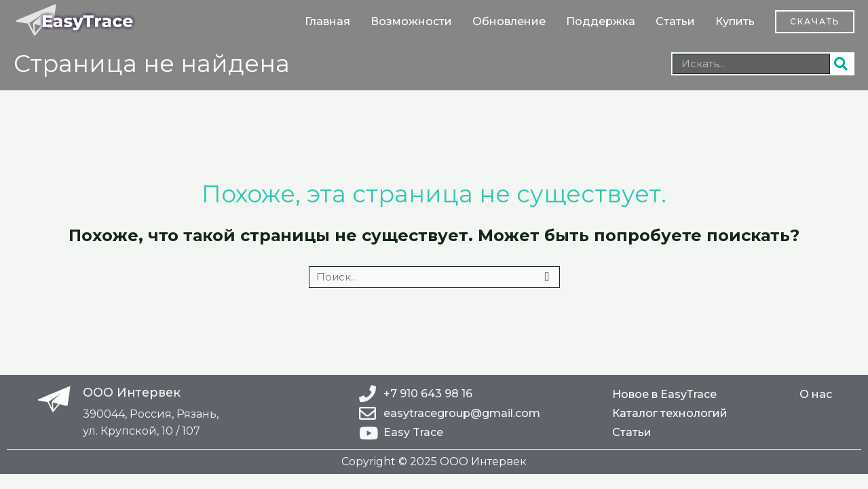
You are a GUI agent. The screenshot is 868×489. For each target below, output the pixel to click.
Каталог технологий (670, 413)
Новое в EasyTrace (664, 394)
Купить (735, 21)
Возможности (411, 21)
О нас (816, 394)
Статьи (675, 21)
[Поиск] (842, 64)
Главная (327, 21)
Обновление (509, 21)
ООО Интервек (133, 392)
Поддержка (601, 21)
